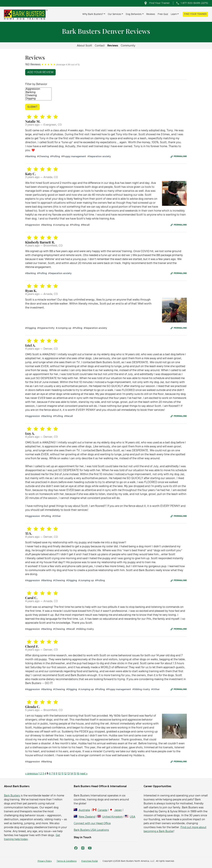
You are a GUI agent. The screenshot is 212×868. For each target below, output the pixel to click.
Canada (102, 810)
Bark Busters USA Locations (91, 830)
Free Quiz (163, 14)
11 (62, 774)
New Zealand (87, 817)
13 (68, 774)
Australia (84, 810)
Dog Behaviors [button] (134, 14)
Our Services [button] (115, 14)
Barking (38, 92)
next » (84, 774)
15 (75, 774)
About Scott (84, 46)
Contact (100, 46)
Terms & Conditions (67, 861)
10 (59, 774)
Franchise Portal (90, 861)
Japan (118, 810)
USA (132, 817)
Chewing (38, 96)
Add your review (40, 72)
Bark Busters (12, 796)
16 (78, 774)
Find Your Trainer (195, 14)
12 (65, 774)
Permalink (180, 156)
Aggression (38, 89)
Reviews (151, 14)
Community (128, 46)
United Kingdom (112, 817)
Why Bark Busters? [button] (93, 14)
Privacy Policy (45, 861)
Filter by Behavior (36, 84)
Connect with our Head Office (92, 823)
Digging (38, 99)
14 (72, 774)
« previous (32, 774)
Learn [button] (174, 14)
